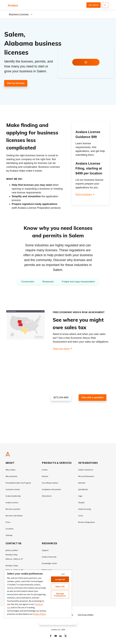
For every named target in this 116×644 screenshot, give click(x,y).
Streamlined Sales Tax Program (18, 483)
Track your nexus (61, 349)
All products (47, 496)
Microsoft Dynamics (86, 476)
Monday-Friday (12, 555)
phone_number (12, 550)
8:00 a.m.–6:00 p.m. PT (14, 559)
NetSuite (82, 483)
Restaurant (48, 282)
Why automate (11, 476)
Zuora (81, 516)
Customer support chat (90, 406)
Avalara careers (12, 502)
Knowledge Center (49, 563)
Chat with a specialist (92, 397)
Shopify (81, 502)
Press (8, 522)
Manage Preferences (60, 595)
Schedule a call (58, 406)
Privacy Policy (39, 614)
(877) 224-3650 (61, 397)
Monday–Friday (12, 566)
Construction (28, 282)
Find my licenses (16, 83)
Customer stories (13, 489)
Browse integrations (87, 522)
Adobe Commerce (86, 470)
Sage (80, 496)
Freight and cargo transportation (78, 282)
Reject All (60, 586)
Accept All (60, 579)
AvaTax (45, 470)
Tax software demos (50, 483)
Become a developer (14, 516)
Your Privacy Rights (86, 615)
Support (45, 550)
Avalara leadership (13, 496)
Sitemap (9, 535)
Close (63, 574)
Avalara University (49, 557)
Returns (45, 476)
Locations (10, 529)
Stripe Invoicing (85, 509)
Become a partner (13, 509)
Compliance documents (51, 489)
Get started (94, 5)
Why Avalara (10, 470)
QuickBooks (83, 489)
